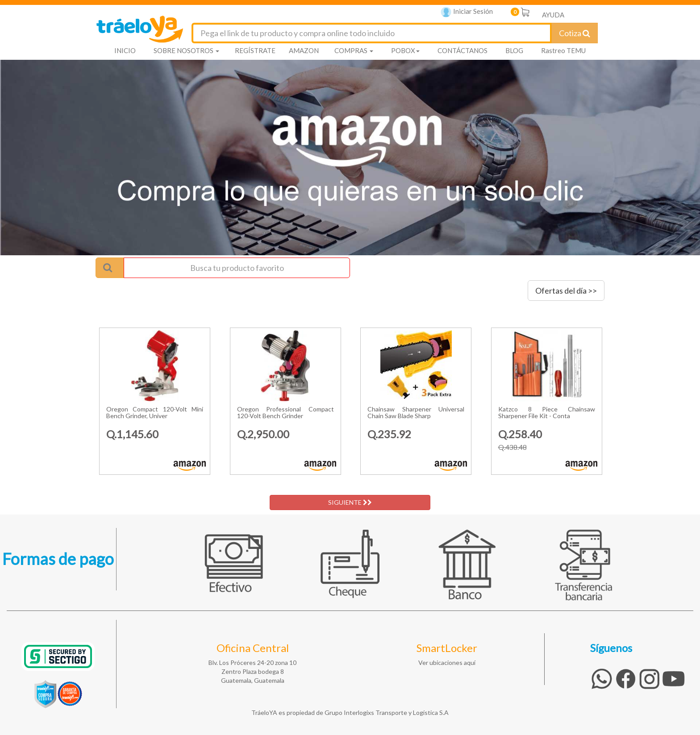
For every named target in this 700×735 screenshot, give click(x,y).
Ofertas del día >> (566, 291)
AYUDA (553, 15)
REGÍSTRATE (255, 50)
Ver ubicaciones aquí (447, 662)
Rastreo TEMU (563, 50)
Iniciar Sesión (467, 12)
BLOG (514, 50)
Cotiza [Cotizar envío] (575, 33)
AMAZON (304, 50)
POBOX (405, 50)
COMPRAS (354, 50)
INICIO (125, 50)
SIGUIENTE (350, 502)
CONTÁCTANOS (462, 50)
